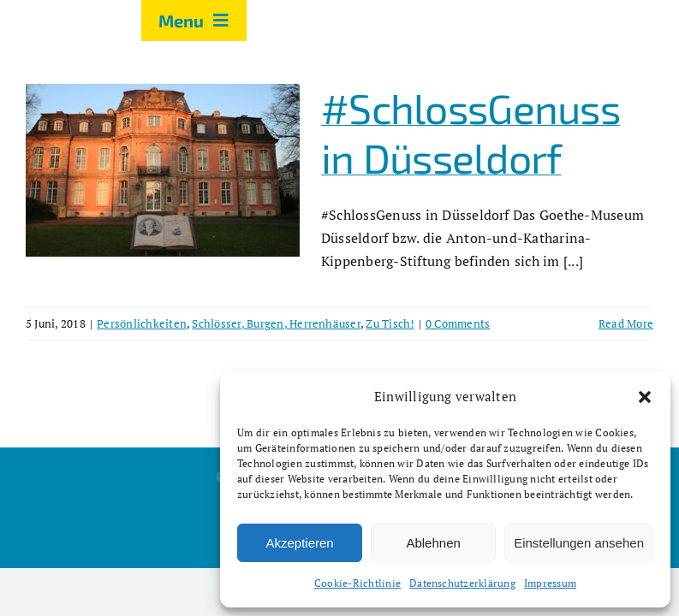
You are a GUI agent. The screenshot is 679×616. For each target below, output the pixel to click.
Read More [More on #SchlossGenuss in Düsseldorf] (626, 323)
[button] (645, 397)
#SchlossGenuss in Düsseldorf (471, 133)
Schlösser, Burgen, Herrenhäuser (276, 323)
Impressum (550, 583)
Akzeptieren (299, 543)
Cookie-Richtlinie (357, 583)
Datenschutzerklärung (462, 583)
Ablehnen (433, 543)
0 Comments (458, 323)
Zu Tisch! (390, 323)
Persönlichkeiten (142, 323)
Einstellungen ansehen (579, 543)
